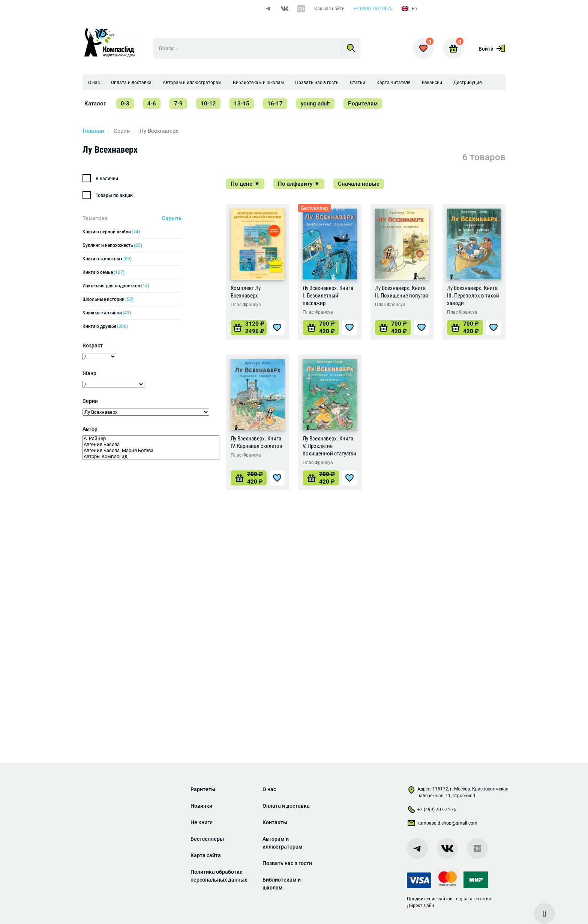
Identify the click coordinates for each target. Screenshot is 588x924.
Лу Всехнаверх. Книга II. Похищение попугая (401, 292)
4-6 (152, 104)
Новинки (201, 806)
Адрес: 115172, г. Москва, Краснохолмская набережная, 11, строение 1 (458, 792)
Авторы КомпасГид (151, 457)
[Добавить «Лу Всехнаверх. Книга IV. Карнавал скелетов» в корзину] (249, 478)
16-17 (275, 104)
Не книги (202, 822)
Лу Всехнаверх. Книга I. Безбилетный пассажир (328, 296)
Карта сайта (206, 855)
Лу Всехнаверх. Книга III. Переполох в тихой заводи (473, 296)
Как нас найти (329, 9)
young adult (315, 104)
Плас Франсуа (246, 305)
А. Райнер (151, 439)
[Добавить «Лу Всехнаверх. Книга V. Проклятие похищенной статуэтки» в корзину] (321, 478)
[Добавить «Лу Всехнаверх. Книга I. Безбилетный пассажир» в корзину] (321, 328)
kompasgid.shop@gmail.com (442, 825)
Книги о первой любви (111, 232)
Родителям (363, 104)
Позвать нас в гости (317, 83)
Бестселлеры (207, 839)
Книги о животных (107, 259)
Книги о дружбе (105, 327)
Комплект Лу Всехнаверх (246, 292)
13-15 (242, 104)
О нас (94, 83)
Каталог (95, 104)
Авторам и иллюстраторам (192, 83)
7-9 (178, 104)
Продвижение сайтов (430, 899)
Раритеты (203, 789)
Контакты (275, 822)
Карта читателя (394, 83)
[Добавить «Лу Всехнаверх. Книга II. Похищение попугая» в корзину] (393, 328)
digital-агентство (474, 899)
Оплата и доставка (131, 83)
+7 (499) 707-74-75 (373, 9)
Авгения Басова (151, 445)
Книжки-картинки (107, 313)
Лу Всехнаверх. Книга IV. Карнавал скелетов (256, 443)
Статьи (358, 83)
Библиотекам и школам (258, 83)
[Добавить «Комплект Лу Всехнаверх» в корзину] (249, 328)
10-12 (208, 104)
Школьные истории (108, 300)
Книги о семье (103, 273)
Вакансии (432, 83)
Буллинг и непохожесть (112, 246)
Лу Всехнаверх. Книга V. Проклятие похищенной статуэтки (329, 446)
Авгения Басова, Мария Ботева (151, 451)
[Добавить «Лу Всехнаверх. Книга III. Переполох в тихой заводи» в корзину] (465, 328)
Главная (93, 131)
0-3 (125, 104)
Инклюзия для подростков (116, 286)
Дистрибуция (468, 83)
